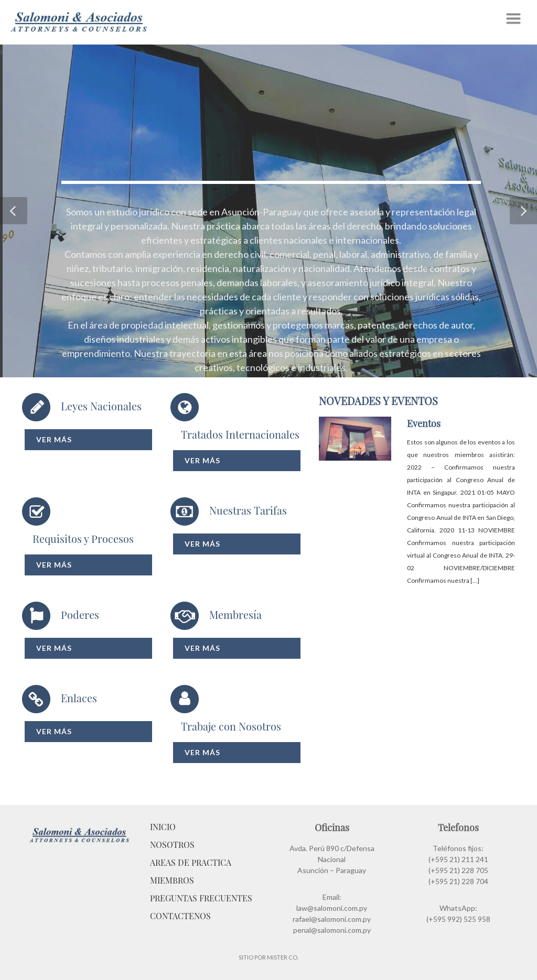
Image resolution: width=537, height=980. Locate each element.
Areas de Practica (191, 862)
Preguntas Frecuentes (201, 898)
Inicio (163, 827)
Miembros (172, 880)
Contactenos (180, 916)
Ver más (54, 439)
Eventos (424, 423)
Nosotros (172, 845)
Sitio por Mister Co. (268, 957)
